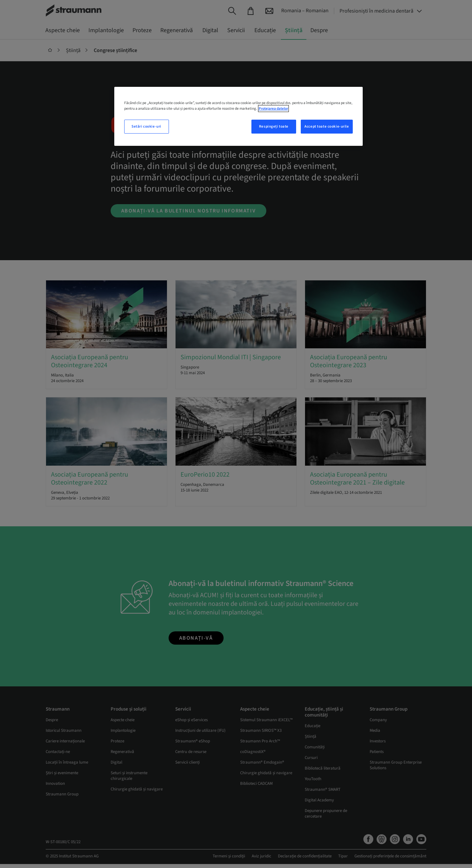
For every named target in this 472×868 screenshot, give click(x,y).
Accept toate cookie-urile (327, 126)
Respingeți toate (274, 126)
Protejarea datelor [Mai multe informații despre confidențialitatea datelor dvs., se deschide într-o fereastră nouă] (273, 109)
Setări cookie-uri (146, 126)
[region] (238, 116)
